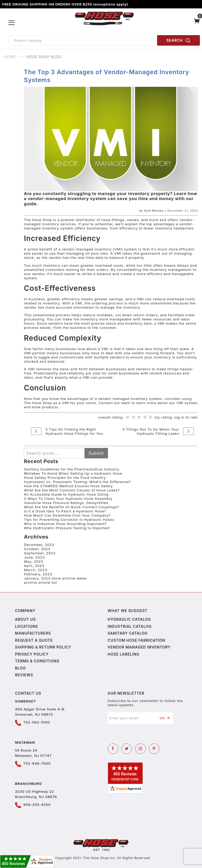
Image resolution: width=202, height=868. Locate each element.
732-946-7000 (37, 763)
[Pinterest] (154, 749)
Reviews (24, 675)
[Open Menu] (12, 23)
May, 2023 (34, 561)
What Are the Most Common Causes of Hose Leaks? (72, 490)
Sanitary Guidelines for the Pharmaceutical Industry (72, 469)
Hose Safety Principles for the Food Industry (65, 478)
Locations (27, 626)
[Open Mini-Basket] (197, 23)
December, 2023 (39, 545)
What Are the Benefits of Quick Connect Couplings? (72, 507)
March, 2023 (36, 570)
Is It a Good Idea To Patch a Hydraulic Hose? (65, 511)
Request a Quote (34, 640)
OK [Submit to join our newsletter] (165, 718)
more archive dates (69, 578)
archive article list (40, 582)
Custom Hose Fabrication (136, 640)
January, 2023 (37, 578)
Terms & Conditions (37, 661)
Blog (20, 668)
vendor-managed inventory (87, 249)
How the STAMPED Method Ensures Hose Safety (68, 486)
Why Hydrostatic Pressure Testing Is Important (67, 528)
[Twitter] (127, 749)
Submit (96, 453)
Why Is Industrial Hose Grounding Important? (65, 524)
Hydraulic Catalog (129, 619)
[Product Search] (82, 40)
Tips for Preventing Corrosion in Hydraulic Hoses (69, 519)
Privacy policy (32, 654)
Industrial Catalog (130, 626)
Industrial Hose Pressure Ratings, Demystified (66, 503)
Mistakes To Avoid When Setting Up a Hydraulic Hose (73, 473)
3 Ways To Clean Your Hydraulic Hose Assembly (68, 499)
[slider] (139, 417)
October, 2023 (37, 549)
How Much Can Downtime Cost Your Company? (67, 515)
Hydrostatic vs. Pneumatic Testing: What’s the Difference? (77, 482)
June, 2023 (34, 557)
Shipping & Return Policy (43, 647)
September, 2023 (40, 553)
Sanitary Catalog (128, 633)
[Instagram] (141, 749)
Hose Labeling (124, 654)
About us (25, 619)
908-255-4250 (37, 805)
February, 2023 (38, 574)
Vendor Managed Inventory (139, 647)
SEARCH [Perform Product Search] (179, 40)
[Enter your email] (132, 718)
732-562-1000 (37, 722)
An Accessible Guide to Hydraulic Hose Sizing (66, 494)
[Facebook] (113, 749)
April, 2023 (34, 566)
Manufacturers (33, 633)
